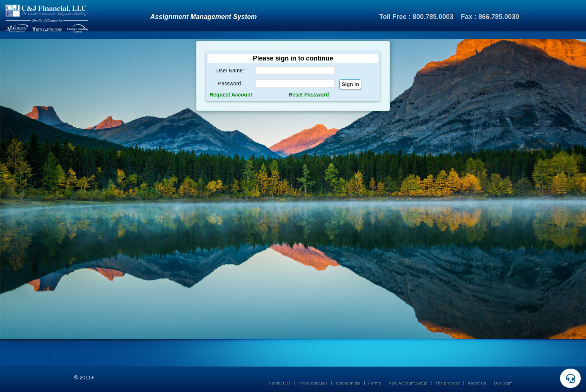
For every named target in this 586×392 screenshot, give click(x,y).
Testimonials (348, 383)
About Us (477, 383)
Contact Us (280, 383)
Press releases (313, 383)
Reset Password (309, 95)
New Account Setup (408, 383)
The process (448, 383)
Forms (375, 383)
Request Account (231, 95)
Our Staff (503, 383)
